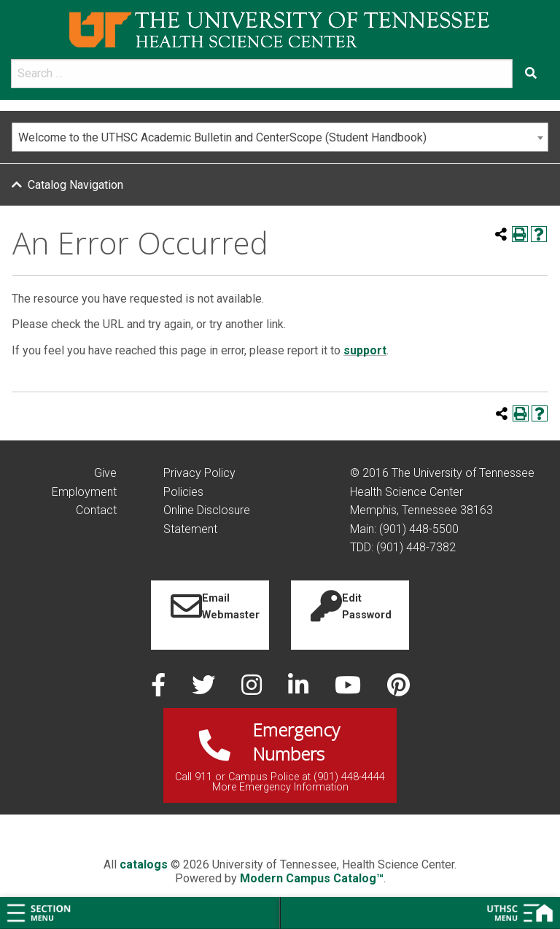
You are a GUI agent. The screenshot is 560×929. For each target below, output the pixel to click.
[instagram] (253, 689)
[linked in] (300, 689)
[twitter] (205, 689)
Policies (183, 492)
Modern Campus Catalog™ (312, 878)
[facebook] (160, 689)
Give (105, 473)
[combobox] (280, 137)
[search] (262, 74)
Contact (96, 510)
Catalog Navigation (75, 185)
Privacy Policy (199, 473)
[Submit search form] (531, 74)
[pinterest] (398, 689)
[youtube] (349, 689)
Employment (84, 492)
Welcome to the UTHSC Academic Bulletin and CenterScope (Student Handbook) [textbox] (222, 137)
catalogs (144, 864)
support (365, 350)
